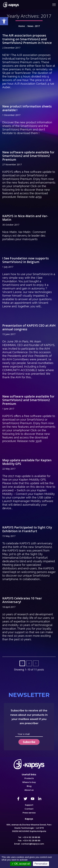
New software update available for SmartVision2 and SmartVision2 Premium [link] (28, 156)
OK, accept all (21, 864)
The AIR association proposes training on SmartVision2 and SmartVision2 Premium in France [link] (27, 39)
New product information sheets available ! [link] (27, 108)
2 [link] (29, 663)
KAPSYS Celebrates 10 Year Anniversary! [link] (22, 600)
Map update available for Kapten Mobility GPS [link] (27, 462)
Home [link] (22, 26)
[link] (4, 21)
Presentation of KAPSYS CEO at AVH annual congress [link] (29, 327)
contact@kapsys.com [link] (33, 844)
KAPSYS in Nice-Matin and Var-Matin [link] (25, 218)
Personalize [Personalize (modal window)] (41, 864)
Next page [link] (36, 663)
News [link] (30, 26)
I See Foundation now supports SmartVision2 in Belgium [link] (26, 260)
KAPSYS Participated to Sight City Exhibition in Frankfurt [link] (27, 529)
